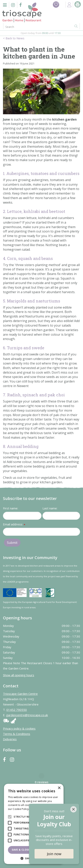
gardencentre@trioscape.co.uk (27, 715)
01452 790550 (17, 710)
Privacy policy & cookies (19, 728)
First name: (11, 508)
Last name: (50, 508)
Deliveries (10, 739)
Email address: (14, 525)
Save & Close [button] (21, 850)
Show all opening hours (19, 675)
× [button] (59, 788)
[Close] (73, 809)
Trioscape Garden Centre (20, 694)
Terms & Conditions (17, 734)
